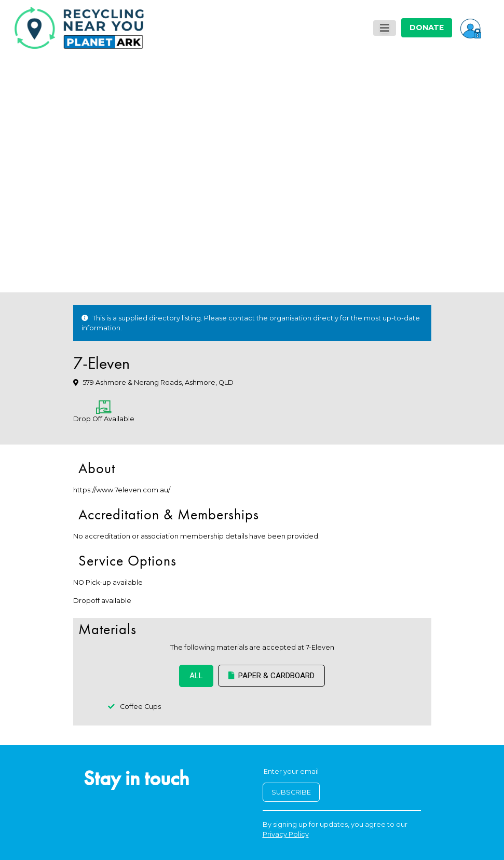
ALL (196, 676)
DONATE (427, 28)
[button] (471, 28)
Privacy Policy (286, 834)
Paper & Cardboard (271, 676)
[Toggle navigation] (385, 28)
